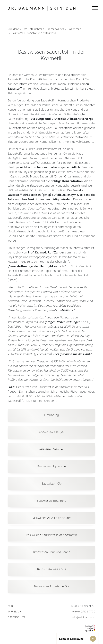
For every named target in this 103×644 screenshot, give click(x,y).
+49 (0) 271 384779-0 (84, 612)
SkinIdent (13, 29)
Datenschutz (16, 617)
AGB (10, 606)
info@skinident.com (84, 617)
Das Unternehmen (33, 29)
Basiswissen (74, 29)
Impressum (15, 612)
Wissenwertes (56, 29)
